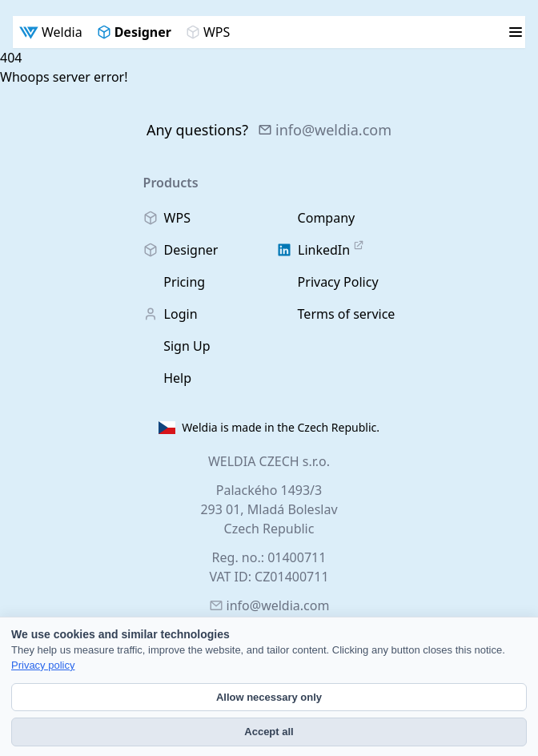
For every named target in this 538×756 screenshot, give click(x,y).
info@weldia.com (325, 130)
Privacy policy (43, 665)
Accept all (269, 732)
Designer (134, 32)
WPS (208, 32)
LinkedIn (321, 249)
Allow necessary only (269, 697)
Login (171, 314)
